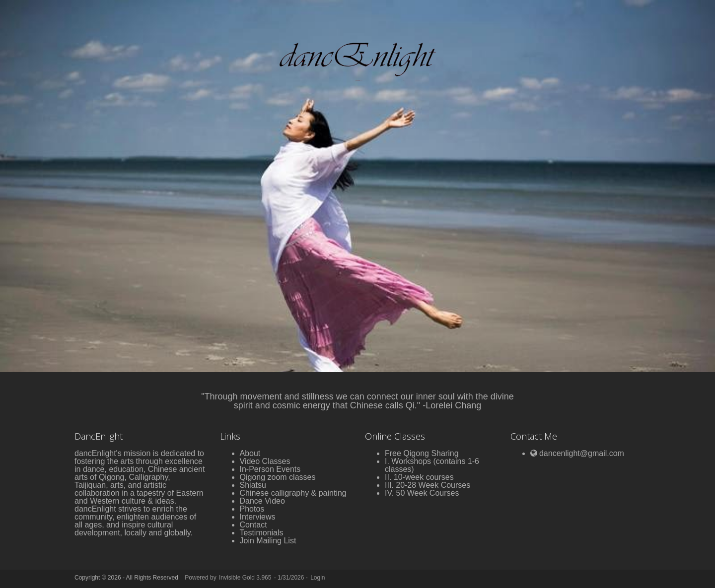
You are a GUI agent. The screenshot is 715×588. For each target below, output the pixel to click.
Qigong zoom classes (278, 477)
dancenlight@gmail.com (582, 453)
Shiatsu (253, 485)
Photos (252, 509)
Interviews (258, 517)
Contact (253, 525)
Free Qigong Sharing (422, 453)
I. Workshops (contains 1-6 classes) (432, 465)
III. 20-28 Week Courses (428, 485)
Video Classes (265, 461)
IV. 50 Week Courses (422, 493)
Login (318, 578)
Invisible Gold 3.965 (246, 578)
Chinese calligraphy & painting (293, 493)
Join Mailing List (268, 541)
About (250, 453)
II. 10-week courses (419, 477)
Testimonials (262, 533)
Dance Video (262, 501)
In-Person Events (270, 469)
